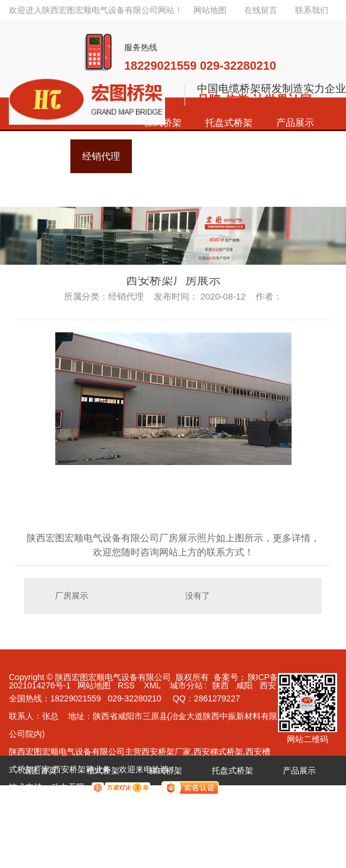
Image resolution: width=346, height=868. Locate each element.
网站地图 (210, 10)
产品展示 (295, 123)
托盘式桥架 (229, 123)
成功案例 (40, 800)
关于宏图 (291, 800)
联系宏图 (40, 830)
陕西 (221, 685)
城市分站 (186, 685)
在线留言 (261, 10)
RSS (127, 685)
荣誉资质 (166, 800)
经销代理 (103, 800)
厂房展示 (72, 596)
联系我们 (312, 10)
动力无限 (68, 787)
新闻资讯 (228, 800)
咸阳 (244, 685)
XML (153, 685)
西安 (268, 685)
